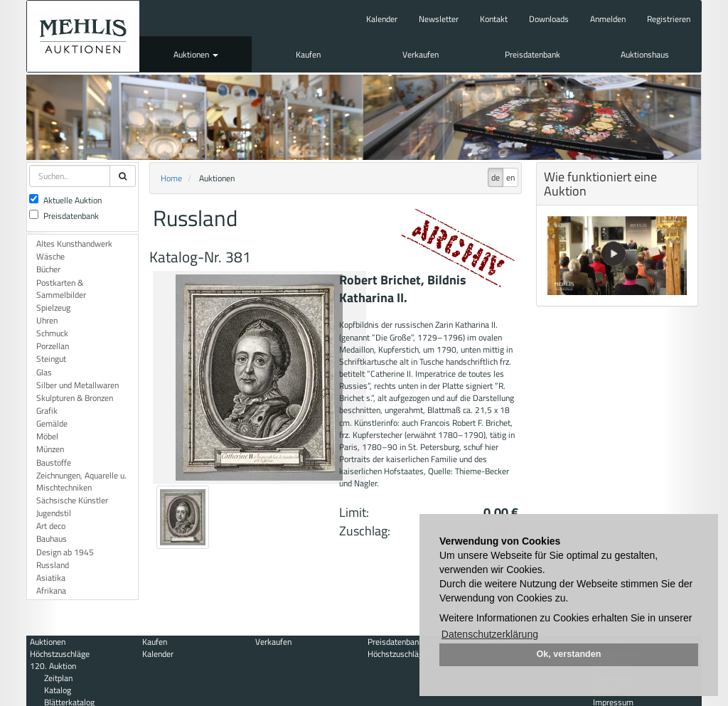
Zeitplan (58, 678)
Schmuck (52, 333)
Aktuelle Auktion (65, 200)
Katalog (58, 690)
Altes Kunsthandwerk (74, 244)
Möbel (47, 436)
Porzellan (53, 346)
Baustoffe (54, 462)
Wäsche (50, 256)
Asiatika (51, 578)
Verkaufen (421, 54)
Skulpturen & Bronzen (75, 398)
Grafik (47, 411)
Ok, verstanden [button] (569, 654)
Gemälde (52, 423)
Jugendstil (54, 513)
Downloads (549, 19)
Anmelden (608, 19)
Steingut (51, 359)
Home (171, 178)
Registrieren (669, 19)
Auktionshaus (645, 54)
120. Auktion (53, 666)
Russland (53, 565)
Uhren (47, 320)
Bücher (48, 269)
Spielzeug (53, 307)
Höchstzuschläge (60, 654)
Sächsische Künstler (72, 500)
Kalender (382, 19)
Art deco (51, 526)
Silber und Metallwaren (77, 385)
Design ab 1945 (65, 552)
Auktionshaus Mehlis (83, 36)
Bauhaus (52, 539)
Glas (44, 372)
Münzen (50, 449)
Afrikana (51, 590)
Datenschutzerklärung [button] (490, 634)
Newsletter (439, 19)
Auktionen (196, 54)
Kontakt (494, 19)
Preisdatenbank (532, 54)
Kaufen (308, 54)
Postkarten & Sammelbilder (61, 289)
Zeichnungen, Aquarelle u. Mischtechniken (81, 481)
